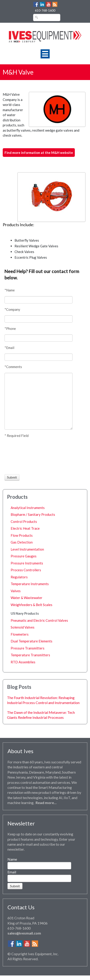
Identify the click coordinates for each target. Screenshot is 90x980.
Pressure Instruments (27, 563)
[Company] (39, 319)
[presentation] (21, 456)
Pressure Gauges (24, 556)
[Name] (39, 300)
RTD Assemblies (23, 662)
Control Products (24, 521)
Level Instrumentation (27, 549)
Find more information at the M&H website (39, 153)
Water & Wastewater (27, 598)
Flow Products (22, 535)
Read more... (46, 803)
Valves (16, 591)
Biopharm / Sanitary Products (33, 514)
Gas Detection (22, 542)
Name (12, 859)
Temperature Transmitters (30, 655)
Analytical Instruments (28, 508)
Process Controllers (26, 570)
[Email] (39, 357)
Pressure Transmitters (28, 648)
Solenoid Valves (23, 627)
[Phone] (39, 338)
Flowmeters (20, 634)
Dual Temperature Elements (32, 641)
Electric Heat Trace (25, 528)
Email (12, 872)
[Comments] (39, 401)
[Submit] (12, 477)
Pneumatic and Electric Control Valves (39, 620)
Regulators (19, 577)
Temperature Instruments (30, 584)
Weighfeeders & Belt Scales (32, 605)
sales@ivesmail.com (24, 933)
